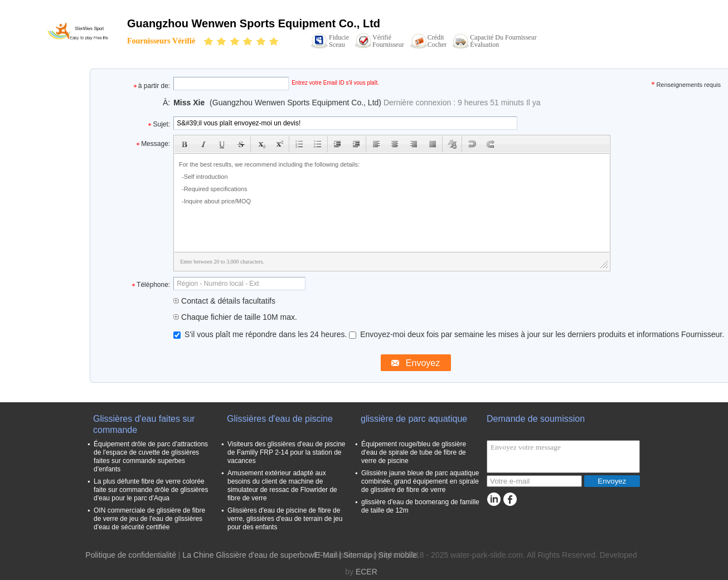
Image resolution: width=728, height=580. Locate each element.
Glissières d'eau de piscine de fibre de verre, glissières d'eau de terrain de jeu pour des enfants (285, 519)
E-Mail (326, 555)
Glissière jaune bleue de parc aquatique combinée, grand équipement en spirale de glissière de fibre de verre (420, 481)
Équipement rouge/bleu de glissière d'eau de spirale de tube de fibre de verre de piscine (414, 452)
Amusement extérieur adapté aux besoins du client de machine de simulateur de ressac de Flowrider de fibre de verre (282, 486)
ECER (367, 572)
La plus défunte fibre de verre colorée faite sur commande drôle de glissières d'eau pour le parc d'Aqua (151, 490)
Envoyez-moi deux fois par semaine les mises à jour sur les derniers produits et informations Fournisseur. (537, 334)
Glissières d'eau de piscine (280, 419)
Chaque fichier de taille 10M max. (235, 317)
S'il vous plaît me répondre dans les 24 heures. (261, 334)
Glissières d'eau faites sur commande (144, 424)
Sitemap (358, 555)
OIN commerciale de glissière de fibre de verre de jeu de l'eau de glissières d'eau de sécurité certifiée (149, 519)
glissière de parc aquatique (414, 419)
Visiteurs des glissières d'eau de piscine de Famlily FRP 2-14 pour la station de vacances (287, 452)
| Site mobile (395, 555)
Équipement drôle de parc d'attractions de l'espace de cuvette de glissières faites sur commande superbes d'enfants (151, 457)
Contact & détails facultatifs (224, 301)
